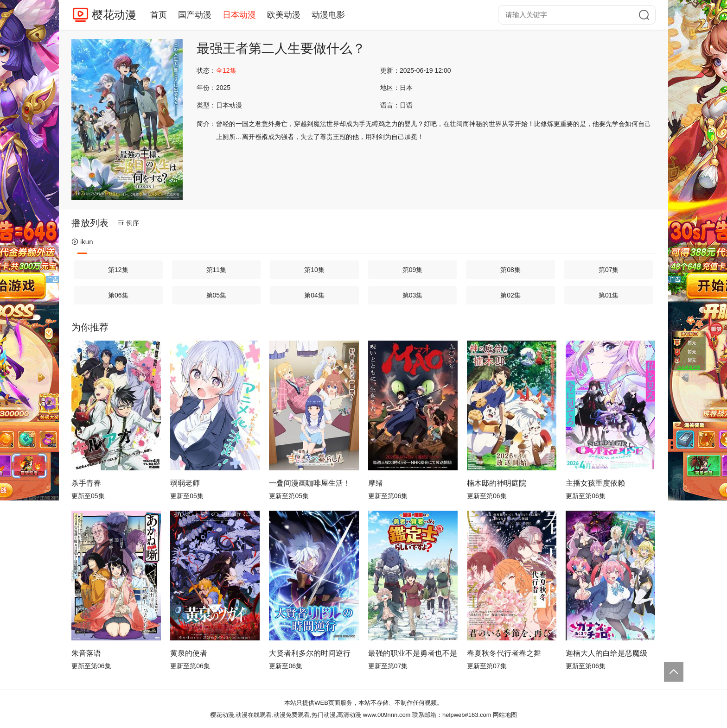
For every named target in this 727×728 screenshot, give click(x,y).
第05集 (217, 295)
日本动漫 (239, 15)
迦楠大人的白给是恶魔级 (606, 653)
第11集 (217, 270)
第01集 (609, 295)
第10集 (314, 270)
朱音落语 (86, 653)
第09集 (413, 270)
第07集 (609, 270)
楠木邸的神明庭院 (497, 483)
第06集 (118, 295)
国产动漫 (195, 15)
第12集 (118, 270)
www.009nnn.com (387, 715)
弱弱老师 (185, 483)
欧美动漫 (284, 15)
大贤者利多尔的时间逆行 (310, 653)
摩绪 (376, 483)
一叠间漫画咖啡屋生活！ (310, 483)
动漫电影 (328, 15)
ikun (82, 242)
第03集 (413, 295)
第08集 (510, 270)
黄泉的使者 (189, 653)
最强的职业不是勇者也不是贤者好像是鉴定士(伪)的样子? (413, 653)
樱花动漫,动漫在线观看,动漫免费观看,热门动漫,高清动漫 (286, 715)
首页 (159, 15)
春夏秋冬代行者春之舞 (504, 653)
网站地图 (505, 715)
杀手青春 (86, 483)
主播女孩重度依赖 (595, 483)
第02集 (510, 295)
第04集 (314, 295)
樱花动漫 (114, 15)
